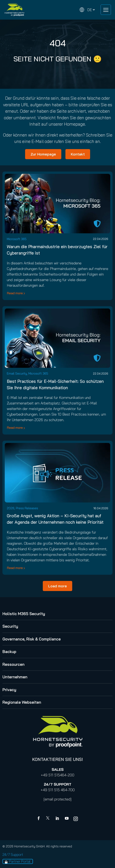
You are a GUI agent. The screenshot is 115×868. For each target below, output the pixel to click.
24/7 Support (13, 855)
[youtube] (67, 819)
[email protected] (57, 799)
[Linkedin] (58, 819)
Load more (57, 586)
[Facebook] (39, 819)
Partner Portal (20, 861)
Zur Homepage (43, 154)
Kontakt (78, 154)
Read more (15, 293)
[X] (49, 819)
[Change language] (87, 10)
